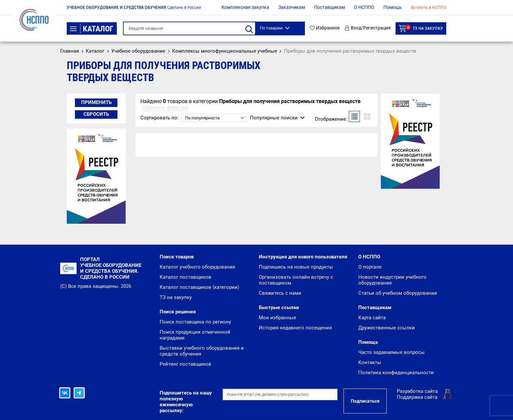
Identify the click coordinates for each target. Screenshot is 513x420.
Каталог (92, 29)
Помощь (393, 7)
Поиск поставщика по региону (195, 322)
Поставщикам (329, 7)
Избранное (325, 28)
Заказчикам (292, 7)
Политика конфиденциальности (396, 373)
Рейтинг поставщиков (186, 364)
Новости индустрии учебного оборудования (392, 280)
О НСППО (364, 7)
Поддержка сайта (417, 397)
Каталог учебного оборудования (197, 267)
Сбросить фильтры (165, 107)
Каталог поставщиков (186, 277)
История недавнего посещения (295, 328)
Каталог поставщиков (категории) (199, 287)
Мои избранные (277, 318)
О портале (370, 267)
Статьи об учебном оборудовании (398, 293)
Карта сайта (372, 318)
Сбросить (96, 114)
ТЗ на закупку (421, 28)
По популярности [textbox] (203, 118)
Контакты (370, 362)
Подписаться (365, 401)
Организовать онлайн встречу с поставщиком (296, 280)
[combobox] (214, 118)
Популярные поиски (274, 118)
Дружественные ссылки (387, 328)
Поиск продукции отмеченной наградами (195, 335)
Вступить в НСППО (429, 8)
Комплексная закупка (245, 7)
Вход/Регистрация (368, 28)
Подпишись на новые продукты (296, 267)
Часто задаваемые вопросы (391, 352)
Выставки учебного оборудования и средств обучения (202, 351)
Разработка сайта (417, 391)
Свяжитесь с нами (280, 293)
